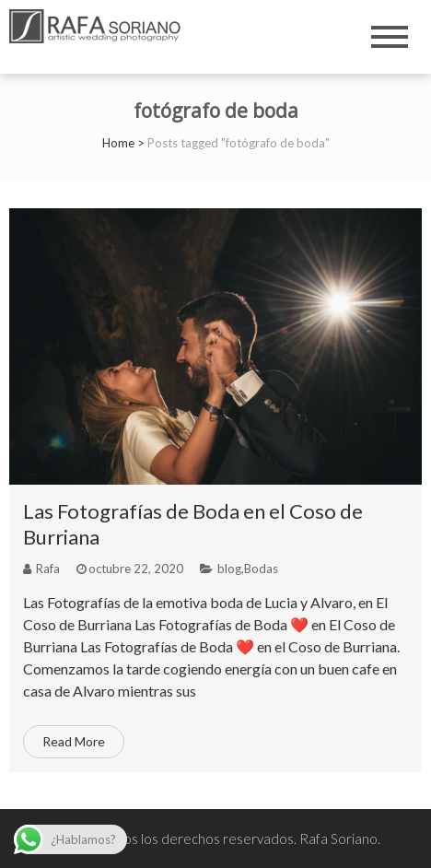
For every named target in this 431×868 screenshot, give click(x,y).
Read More (74, 741)
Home (118, 143)
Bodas (261, 569)
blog (229, 569)
